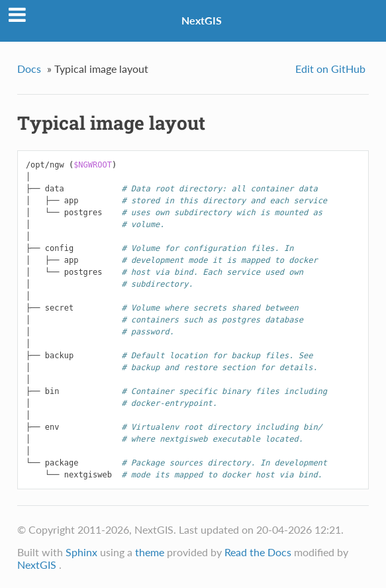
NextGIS (202, 20)
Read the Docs (258, 552)
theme (150, 552)
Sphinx (81, 552)
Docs (29, 69)
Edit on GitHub (330, 69)
